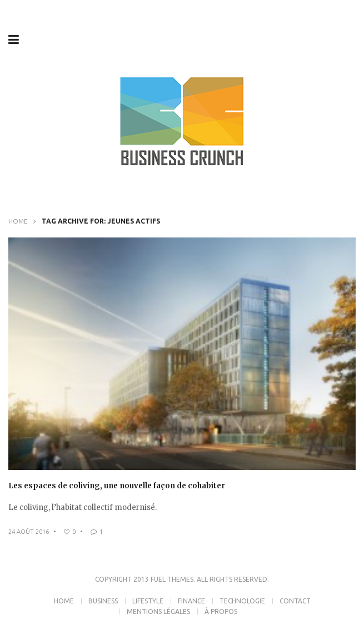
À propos (221, 611)
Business (103, 601)
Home (18, 221)
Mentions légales (158, 611)
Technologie (242, 601)
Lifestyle (148, 601)
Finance (191, 601)
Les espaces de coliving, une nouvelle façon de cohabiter (117, 486)
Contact (295, 601)
